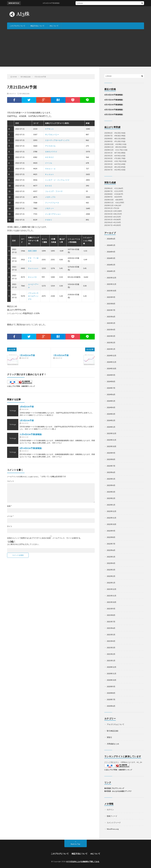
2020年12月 (112, 667)
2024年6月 (111, 394)
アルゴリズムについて (116, 724)
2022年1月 (111, 583)
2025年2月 (111, 343)
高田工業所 (32, 251)
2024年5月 (111, 401)
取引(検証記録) (25, 93)
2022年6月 (111, 550)
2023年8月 (111, 459)
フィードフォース (52, 203)
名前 (9, 506)
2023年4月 (111, 485)
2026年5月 (111, 245)
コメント (11, 481)
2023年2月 (111, 498)
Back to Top (75, 844)
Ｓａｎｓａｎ (33, 268)
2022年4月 (111, 563)
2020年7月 (111, 699)
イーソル (49, 163)
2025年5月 (111, 323)
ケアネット (49, 129)
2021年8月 (111, 615)
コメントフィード (114, 823)
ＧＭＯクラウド (51, 152)
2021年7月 (111, 622)
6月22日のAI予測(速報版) (114, 114)
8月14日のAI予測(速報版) (31, 448)
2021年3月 (111, 648)
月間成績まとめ (113, 744)
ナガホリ (49, 220)
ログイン (110, 810)
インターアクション (53, 214)
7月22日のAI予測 (61, 355)
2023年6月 (111, 472)
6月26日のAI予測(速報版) (114, 95)
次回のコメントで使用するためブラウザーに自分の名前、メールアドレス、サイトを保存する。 (45, 538)
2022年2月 (111, 576)
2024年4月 (111, 407)
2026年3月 (111, 258)
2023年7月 (111, 466)
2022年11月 (112, 518)
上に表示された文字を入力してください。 (24, 544)
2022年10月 (112, 524)
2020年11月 (112, 673)
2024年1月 (111, 427)
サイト (10, 526)
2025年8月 (111, 304)
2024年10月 (112, 368)
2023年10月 (112, 446)
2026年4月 (111, 252)
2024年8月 (111, 381)
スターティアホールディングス (57, 140)
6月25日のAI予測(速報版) (114, 100)
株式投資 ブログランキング (114, 788)
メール (10, 516)
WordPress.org (113, 829)
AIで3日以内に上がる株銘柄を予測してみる (83, 862)
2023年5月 (111, 479)
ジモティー (49, 208)
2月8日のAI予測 (27, 407)
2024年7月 (111, 388)
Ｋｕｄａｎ (49, 174)
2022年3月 (111, 570)
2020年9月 (111, 686)
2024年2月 (111, 420)
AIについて (54, 26)
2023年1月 (111, 505)
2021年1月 (111, 661)
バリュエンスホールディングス (33, 296)
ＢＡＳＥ (49, 186)
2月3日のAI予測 (27, 420)
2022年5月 (111, 557)
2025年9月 (111, 297)
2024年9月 (111, 375)
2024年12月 (112, 355)
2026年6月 (111, 239)
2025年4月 (111, 330)
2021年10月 (112, 602)
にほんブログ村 (13, 386)
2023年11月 (112, 440)
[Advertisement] (76, 48)
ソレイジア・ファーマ (54, 191)
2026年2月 (111, 265)
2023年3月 (111, 492)
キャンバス (32, 277)
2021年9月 (111, 609)
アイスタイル (50, 146)
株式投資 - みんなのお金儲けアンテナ (118, 791)
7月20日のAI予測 (27, 355)
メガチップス (50, 197)
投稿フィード (112, 816)
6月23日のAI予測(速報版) (114, 110)
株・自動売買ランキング (27, 386)
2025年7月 (111, 310)
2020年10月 (112, 680)
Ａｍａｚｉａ (50, 169)
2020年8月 (111, 693)
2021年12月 (112, 589)
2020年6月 (111, 706)
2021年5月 (111, 635)
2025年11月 (112, 284)
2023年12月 (112, 433)
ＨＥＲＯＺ (49, 157)
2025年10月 (112, 291)
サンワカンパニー (52, 134)
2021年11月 (112, 596)
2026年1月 (111, 271)
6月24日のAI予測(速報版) (114, 105)
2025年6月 (111, 317)
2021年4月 (111, 641)
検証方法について (37, 26)
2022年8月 (111, 537)
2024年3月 (111, 414)
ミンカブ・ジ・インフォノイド (57, 180)
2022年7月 (111, 544)
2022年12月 (112, 511)
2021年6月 (111, 628)
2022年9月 (111, 531)
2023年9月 (111, 453)
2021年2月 (111, 654)
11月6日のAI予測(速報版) (31, 434)
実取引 (109, 737)
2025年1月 (111, 349)
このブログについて (17, 26)
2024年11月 (112, 362)
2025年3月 (111, 336)
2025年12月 (112, 278)
